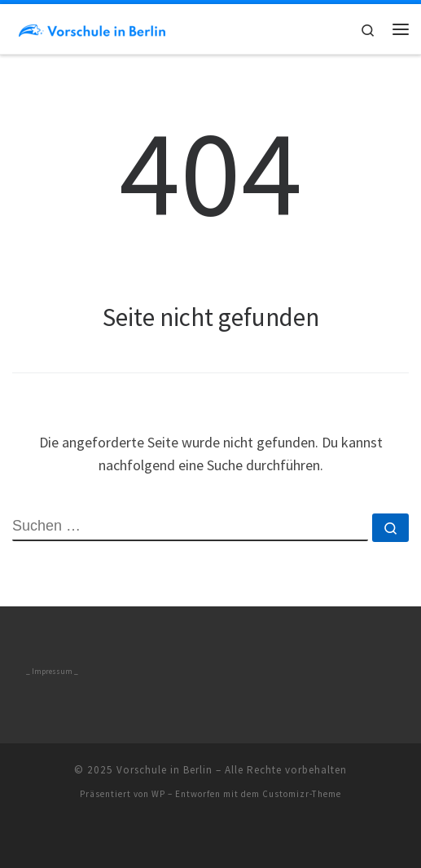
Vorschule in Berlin (164, 770)
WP (158, 794)
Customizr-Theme (302, 794)
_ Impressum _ (52, 672)
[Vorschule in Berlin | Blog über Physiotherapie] (92, 29)
